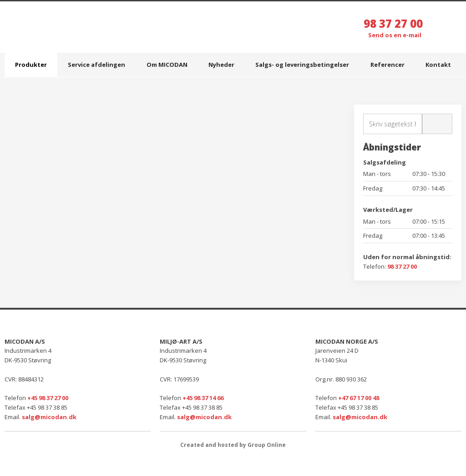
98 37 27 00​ (402, 266)
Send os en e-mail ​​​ (395, 35)
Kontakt (438, 65)
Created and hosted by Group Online (233, 445)
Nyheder (221, 65)
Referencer (387, 65)
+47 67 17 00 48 (359, 398)
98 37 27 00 (393, 23)
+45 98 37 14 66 (203, 398)
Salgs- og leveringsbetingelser (302, 65)
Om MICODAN (167, 65)
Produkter (31, 65)
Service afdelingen (96, 65)
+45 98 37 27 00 (48, 398)
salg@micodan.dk (49, 417)
